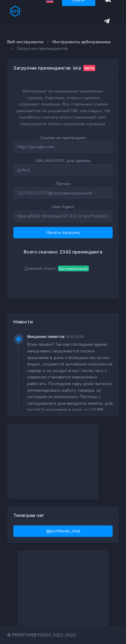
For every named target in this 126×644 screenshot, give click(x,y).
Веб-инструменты (25, 42)
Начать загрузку (63, 232)
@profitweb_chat (63, 531)
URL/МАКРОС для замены (63, 161)
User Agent (63, 207)
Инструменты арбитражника (82, 42)
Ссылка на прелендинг (63, 138)
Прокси (63, 184)
